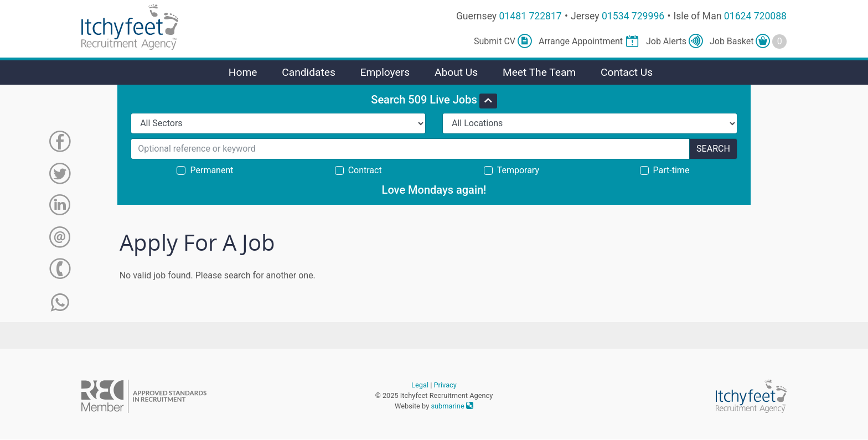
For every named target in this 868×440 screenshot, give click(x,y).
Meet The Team (539, 72)
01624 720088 (755, 16)
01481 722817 (531, 16)
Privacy (445, 385)
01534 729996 (633, 16)
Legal (420, 385)
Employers (385, 72)
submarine (452, 406)
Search (713, 149)
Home (243, 72)
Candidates (309, 72)
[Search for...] (410, 149)
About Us (456, 72)
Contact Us (627, 72)
